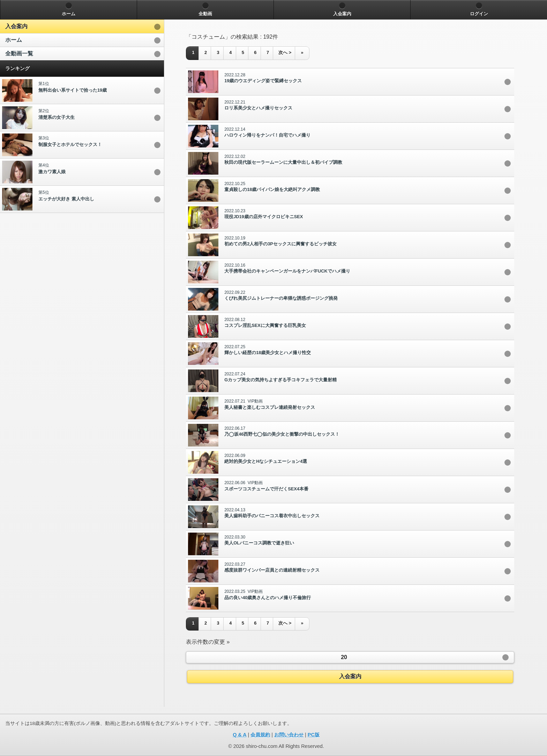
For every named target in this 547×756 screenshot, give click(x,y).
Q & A (239, 735)
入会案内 (16, 26)
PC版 (314, 735)
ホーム (14, 40)
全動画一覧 (19, 54)
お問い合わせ (289, 735)
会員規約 (260, 735)
